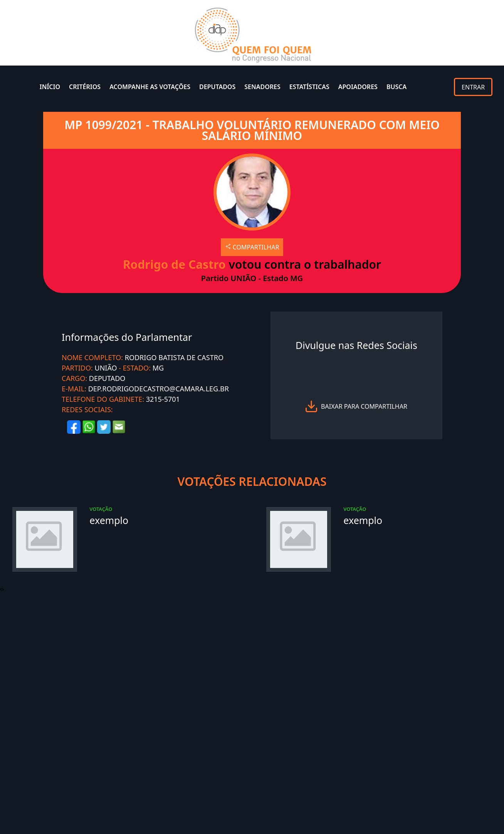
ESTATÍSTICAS (309, 87)
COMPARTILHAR (252, 247)
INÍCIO (50, 87)
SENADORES (262, 87)
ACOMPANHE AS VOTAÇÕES (150, 87)
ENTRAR (473, 87)
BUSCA (396, 87)
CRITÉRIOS (85, 87)
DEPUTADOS (217, 87)
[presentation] (1, 589)
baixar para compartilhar (364, 406)
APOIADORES (358, 87)
